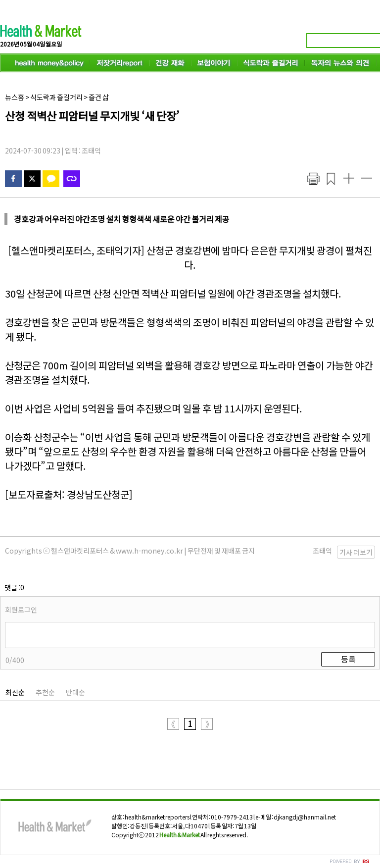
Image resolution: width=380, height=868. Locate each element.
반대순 (75, 692)
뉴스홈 (15, 97)
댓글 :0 (14, 587)
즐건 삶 (99, 97)
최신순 (15, 692)
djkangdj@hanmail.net (305, 817)
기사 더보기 (356, 552)
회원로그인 (21, 610)
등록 (348, 659)
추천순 (45, 692)
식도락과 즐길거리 (56, 97)
